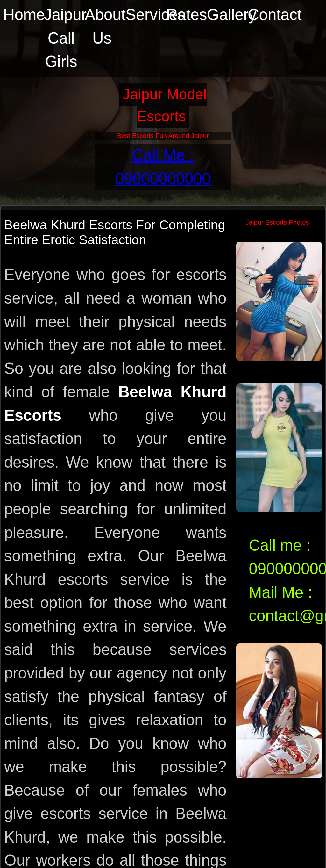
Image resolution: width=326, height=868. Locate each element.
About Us (103, 26)
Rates (185, 15)
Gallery (226, 15)
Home (22, 15)
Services (144, 15)
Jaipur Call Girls (63, 38)
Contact (266, 15)
